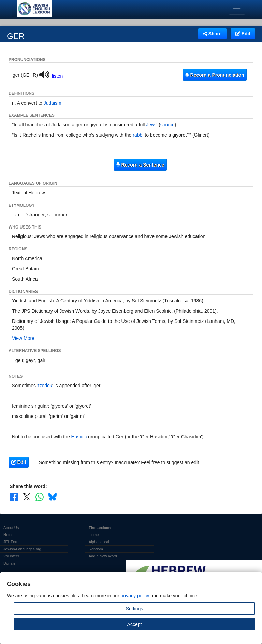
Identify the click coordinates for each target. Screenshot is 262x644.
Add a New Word (103, 556)
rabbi (138, 135)
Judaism (53, 103)
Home (94, 535)
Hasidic (79, 437)
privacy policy (135, 596)
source (168, 125)
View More (23, 338)
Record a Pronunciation (215, 75)
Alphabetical (99, 542)
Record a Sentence (140, 165)
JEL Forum (12, 542)
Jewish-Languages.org (22, 549)
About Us (11, 528)
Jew (150, 125)
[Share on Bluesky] (53, 497)
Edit (243, 34)
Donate (9, 563)
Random (96, 549)
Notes (8, 535)
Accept (135, 624)
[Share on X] (27, 497)
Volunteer (11, 556)
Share (212, 34)
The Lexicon (100, 528)
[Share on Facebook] (14, 497)
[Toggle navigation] (237, 9)
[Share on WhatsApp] (40, 497)
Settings (135, 609)
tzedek (45, 386)
